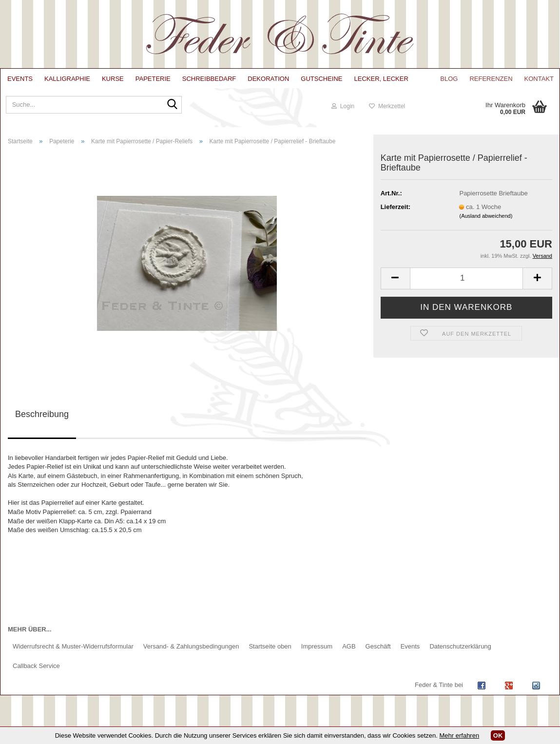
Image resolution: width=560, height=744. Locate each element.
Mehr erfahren (460, 735)
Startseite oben (270, 646)
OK (498, 735)
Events (20, 79)
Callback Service (36, 666)
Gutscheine (321, 79)
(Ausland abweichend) (486, 216)
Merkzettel (387, 106)
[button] (395, 278)
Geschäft (378, 646)
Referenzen (491, 79)
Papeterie (153, 79)
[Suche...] (170, 108)
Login (343, 106)
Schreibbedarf (209, 79)
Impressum (317, 646)
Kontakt (539, 79)
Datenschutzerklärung (460, 646)
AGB (349, 646)
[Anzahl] (466, 278)
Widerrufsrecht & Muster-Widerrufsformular (73, 646)
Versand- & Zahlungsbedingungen (191, 646)
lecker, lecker (381, 79)
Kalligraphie (67, 79)
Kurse (113, 79)
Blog (449, 79)
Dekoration (268, 79)
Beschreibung (42, 414)
